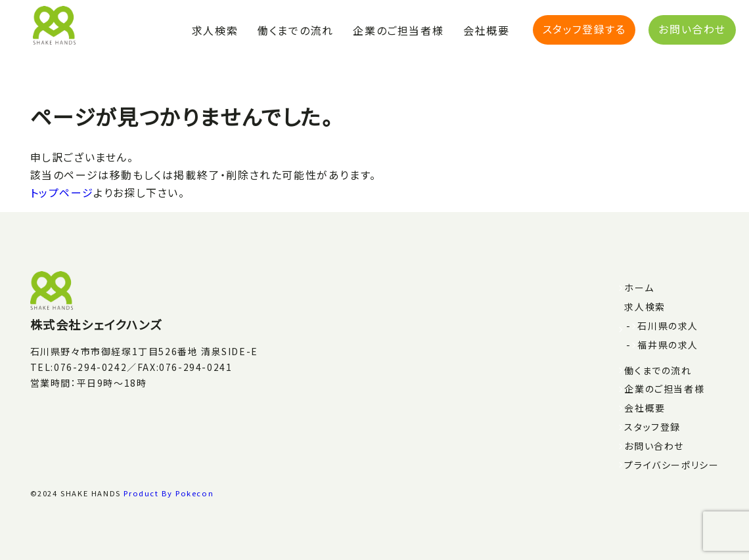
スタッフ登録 (652, 427)
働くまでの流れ (295, 30)
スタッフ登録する (584, 29)
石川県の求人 (668, 326)
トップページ (62, 192)
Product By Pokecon (169, 493)
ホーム (639, 288)
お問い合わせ (692, 29)
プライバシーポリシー (671, 465)
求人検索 (215, 30)
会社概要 (486, 30)
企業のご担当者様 (398, 30)
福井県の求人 (668, 345)
